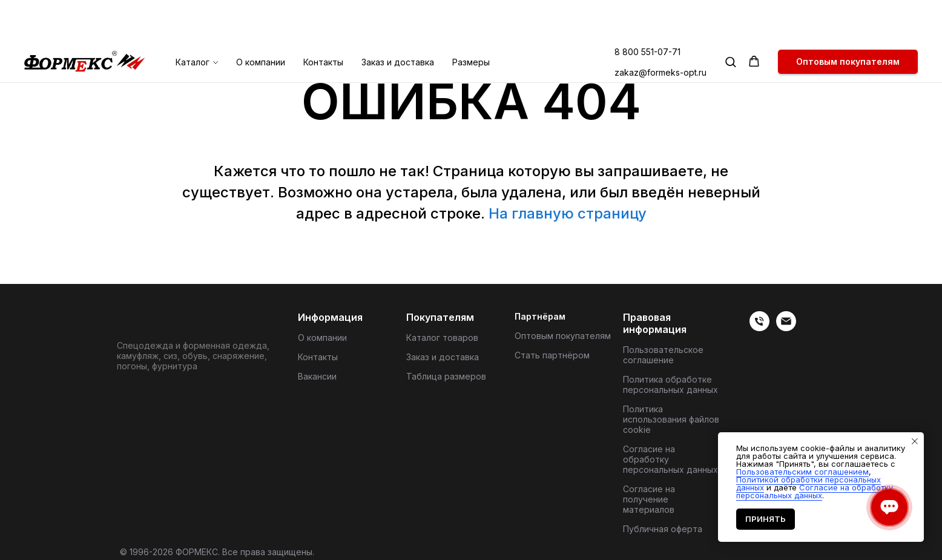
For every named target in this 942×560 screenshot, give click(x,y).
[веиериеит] (759, 328)
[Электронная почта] (786, 328)
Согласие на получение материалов (649, 499)
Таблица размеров (446, 376)
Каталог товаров (442, 338)
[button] (730, 20)
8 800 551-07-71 (647, 11)
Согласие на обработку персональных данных (670, 459)
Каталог (193, 21)
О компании (261, 21)
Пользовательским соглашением (802, 472)
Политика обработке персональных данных (670, 384)
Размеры (471, 21)
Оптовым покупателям (563, 336)
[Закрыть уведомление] (915, 441)
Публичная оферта (663, 529)
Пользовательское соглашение (663, 355)
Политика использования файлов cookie (671, 419)
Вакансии (317, 376)
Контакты (323, 21)
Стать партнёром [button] (552, 355)
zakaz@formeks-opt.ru (660, 31)
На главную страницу (568, 213)
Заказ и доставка (398, 21)
